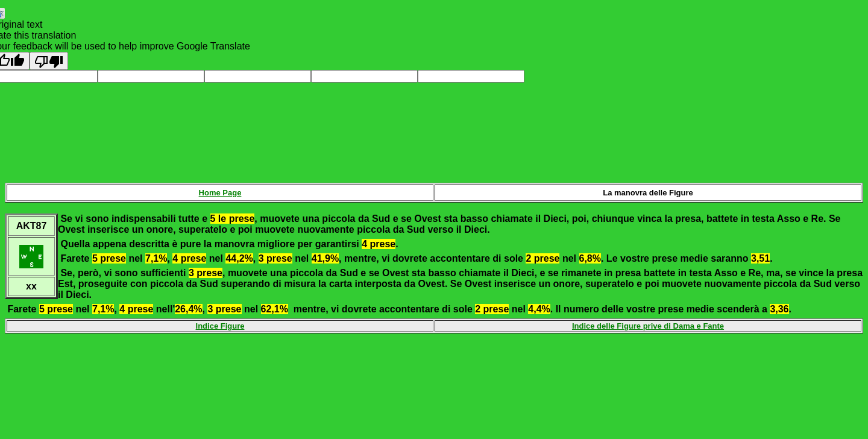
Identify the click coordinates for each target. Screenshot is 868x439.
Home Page (220, 193)
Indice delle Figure (608, 326)
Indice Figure (220, 326)
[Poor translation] (49, 61)
